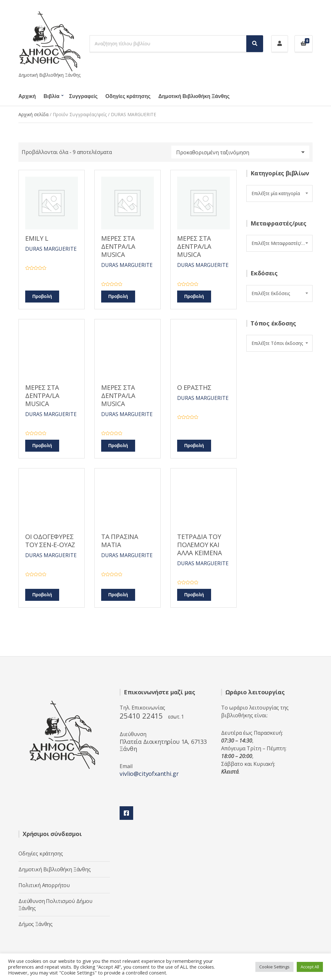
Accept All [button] (310, 967)
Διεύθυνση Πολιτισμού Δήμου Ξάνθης (55, 905)
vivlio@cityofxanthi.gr (149, 774)
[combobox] (279, 193)
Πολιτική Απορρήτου (44, 885)
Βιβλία (52, 96)
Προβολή (42, 297)
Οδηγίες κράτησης (128, 96)
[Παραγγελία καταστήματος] (240, 152)
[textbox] (279, 193)
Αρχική (27, 96)
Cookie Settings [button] (274, 967)
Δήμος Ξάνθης (36, 924)
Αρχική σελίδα (33, 114)
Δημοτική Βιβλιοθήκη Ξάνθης (194, 96)
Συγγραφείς (83, 96)
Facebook (126, 813)
